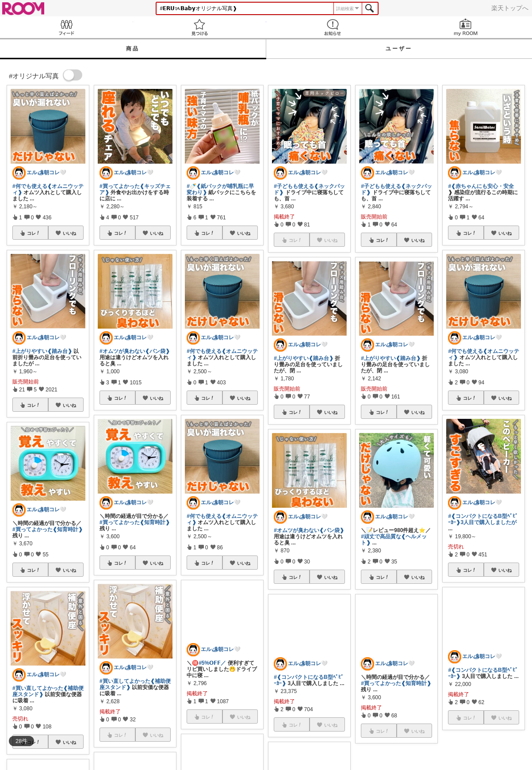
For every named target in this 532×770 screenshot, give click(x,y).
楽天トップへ (510, 8)
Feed (67, 27)
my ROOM (465, 27)
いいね (69, 233)
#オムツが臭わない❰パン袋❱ (135, 351)
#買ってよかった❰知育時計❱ (48, 529)
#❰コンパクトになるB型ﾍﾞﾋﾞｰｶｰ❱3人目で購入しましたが (483, 519)
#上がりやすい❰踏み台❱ (42, 351)
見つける (200, 27)
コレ (34, 233)
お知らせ (333, 27)
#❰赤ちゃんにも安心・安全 (481, 186)
